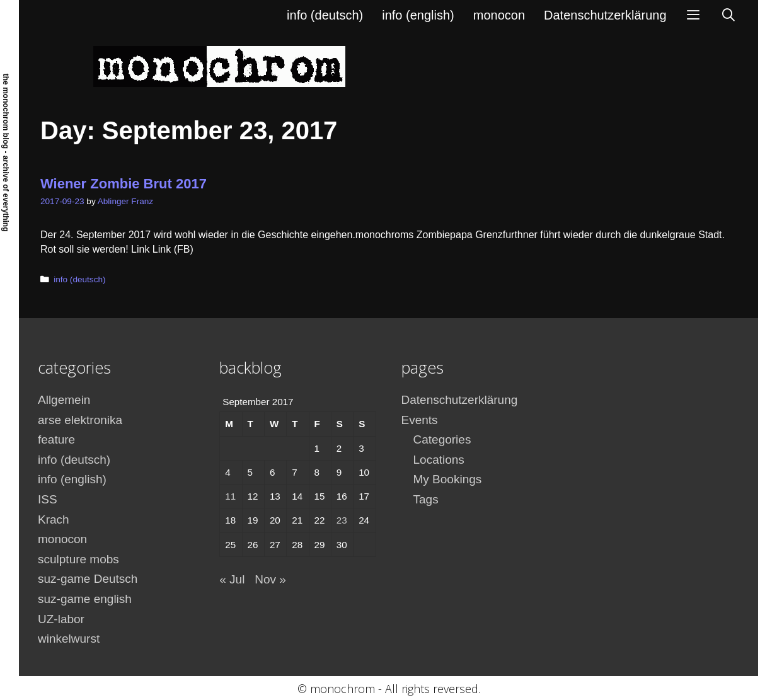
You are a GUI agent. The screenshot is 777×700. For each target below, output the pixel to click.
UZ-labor (61, 619)
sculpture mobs (78, 559)
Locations (439, 460)
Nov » (270, 579)
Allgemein (64, 400)
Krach (54, 519)
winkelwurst (69, 639)
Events (420, 420)
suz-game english (85, 599)
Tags (426, 499)
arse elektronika (80, 420)
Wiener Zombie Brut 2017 (124, 184)
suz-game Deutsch (88, 579)
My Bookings (448, 479)
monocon (499, 15)
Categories (442, 439)
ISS (48, 499)
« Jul (232, 579)
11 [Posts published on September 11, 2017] (230, 496)
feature (56, 439)
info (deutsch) (325, 15)
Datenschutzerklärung (605, 15)
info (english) (418, 15)
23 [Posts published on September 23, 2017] (342, 520)
